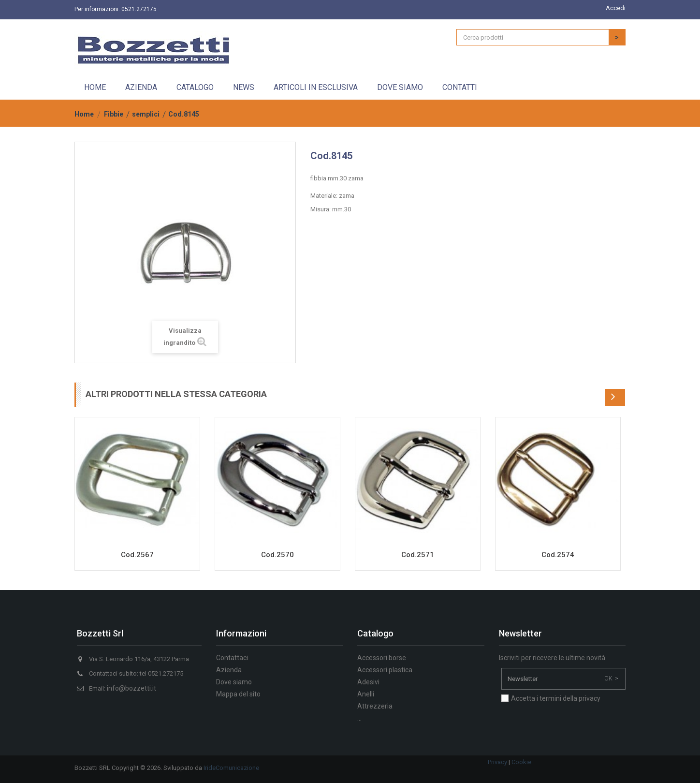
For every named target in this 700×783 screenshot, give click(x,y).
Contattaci (232, 658)
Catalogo (195, 87)
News (244, 87)
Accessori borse (382, 658)
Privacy (497, 762)
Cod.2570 (277, 555)
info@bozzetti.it (131, 688)
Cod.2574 (558, 555)
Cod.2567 (137, 555)
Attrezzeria (375, 706)
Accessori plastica (385, 670)
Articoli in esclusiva (316, 87)
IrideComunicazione (231, 768)
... (359, 718)
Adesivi (368, 682)
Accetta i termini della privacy (556, 698)
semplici (146, 114)
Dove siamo (400, 87)
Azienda (141, 87)
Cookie (521, 762)
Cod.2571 (418, 555)
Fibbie (114, 114)
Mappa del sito (238, 694)
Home (95, 87)
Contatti (460, 87)
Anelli (366, 694)
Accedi (616, 8)
